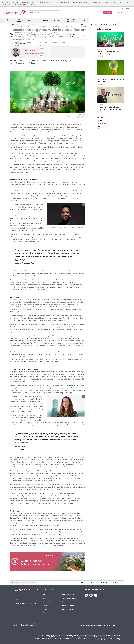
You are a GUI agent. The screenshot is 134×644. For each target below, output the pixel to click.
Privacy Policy (98, 625)
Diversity (45, 598)
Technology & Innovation (69, 598)
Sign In (120, 12)
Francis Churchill (30, 50)
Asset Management (68, 594)
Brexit (45, 594)
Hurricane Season (48, 602)
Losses (45, 609)
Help (129, 12)
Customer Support (115, 625)
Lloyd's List (18, 596)
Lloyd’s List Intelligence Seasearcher (26, 603)
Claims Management (68, 609)
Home (82, 625)
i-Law (17, 600)
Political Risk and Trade (69, 606)
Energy (45, 606)
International (19, 25)
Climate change (30, 25)
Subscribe (107, 12)
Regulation (46, 613)
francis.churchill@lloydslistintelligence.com (34, 53)
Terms (106, 625)
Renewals (65, 602)
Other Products (126, 8)
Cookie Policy (108, 2)
